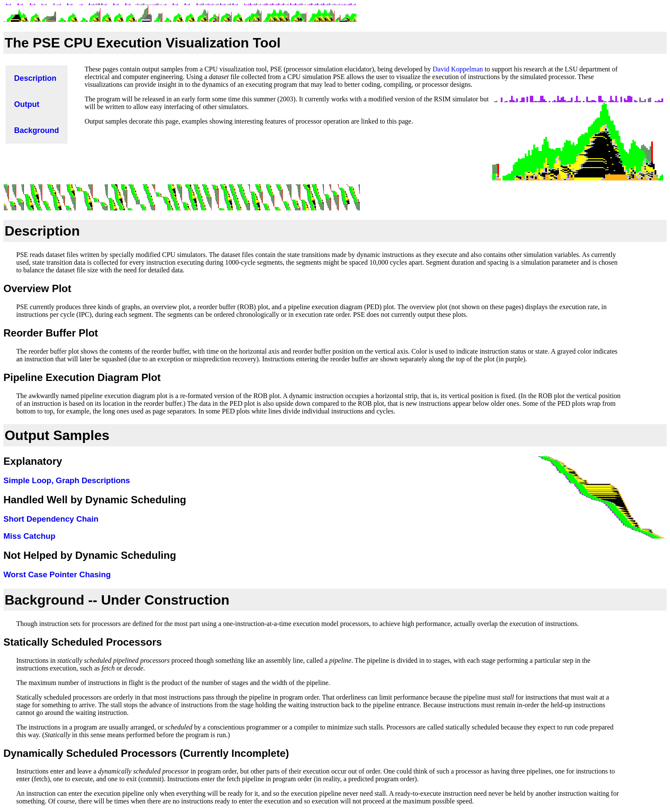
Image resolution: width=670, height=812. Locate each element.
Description (42, 231)
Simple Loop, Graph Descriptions (67, 480)
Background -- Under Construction (117, 600)
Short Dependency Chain (51, 519)
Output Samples (57, 435)
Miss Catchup (29, 536)
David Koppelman (458, 69)
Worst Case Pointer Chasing (57, 574)
